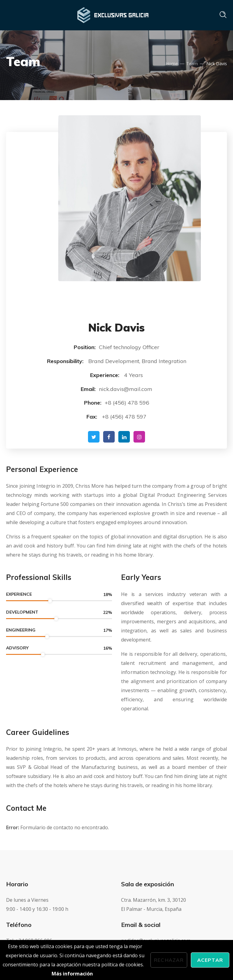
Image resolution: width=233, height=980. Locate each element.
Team (192, 64)
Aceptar (210, 960)
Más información (72, 974)
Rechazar (169, 960)
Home (172, 64)
